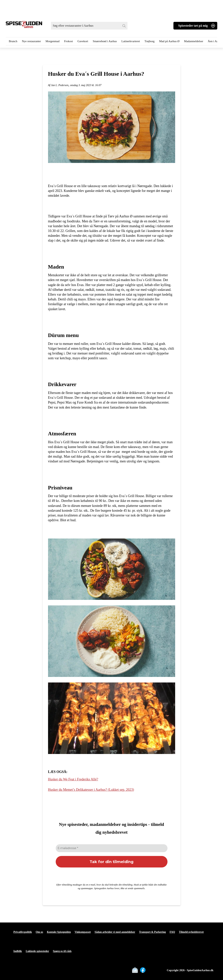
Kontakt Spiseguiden (59, 932)
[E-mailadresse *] (112, 848)
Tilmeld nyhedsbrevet (191, 932)
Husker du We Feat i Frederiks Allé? (73, 779)
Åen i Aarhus (215, 41)
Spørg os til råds (62, 951)
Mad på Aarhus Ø (169, 41)
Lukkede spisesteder (37, 951)
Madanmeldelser (194, 41)
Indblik (18, 951)
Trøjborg (150, 41)
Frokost (69, 41)
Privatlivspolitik (23, 932)
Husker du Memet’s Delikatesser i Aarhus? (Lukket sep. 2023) (91, 790)
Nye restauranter (31, 41)
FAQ (172, 932)
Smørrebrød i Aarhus (105, 41)
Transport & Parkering (152, 932)
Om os (39, 932)
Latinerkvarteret (131, 41)
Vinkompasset (83, 932)
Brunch (13, 41)
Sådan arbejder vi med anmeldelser (115, 932)
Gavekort (83, 41)
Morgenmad (53, 41)
